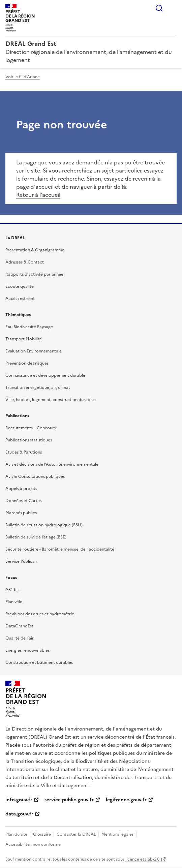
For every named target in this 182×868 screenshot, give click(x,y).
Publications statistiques (29, 440)
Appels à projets (21, 489)
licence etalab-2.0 (142, 859)
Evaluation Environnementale (34, 351)
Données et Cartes (23, 501)
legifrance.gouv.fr (126, 800)
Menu (173, 8)
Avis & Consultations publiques (35, 476)
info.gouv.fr (19, 800)
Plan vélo (14, 602)
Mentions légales (117, 834)
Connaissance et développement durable (45, 375)
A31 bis (12, 590)
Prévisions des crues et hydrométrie (40, 614)
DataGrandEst (19, 626)
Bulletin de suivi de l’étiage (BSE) (36, 537)
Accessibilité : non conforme (33, 844)
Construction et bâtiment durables (39, 662)
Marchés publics (21, 513)
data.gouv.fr (19, 814)
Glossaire (42, 834)
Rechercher (159, 8)
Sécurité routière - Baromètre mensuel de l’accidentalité (60, 549)
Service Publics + (21, 561)
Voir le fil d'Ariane (23, 77)
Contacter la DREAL (76, 834)
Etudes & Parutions (24, 452)
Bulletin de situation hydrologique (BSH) (44, 525)
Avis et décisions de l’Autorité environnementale (52, 464)
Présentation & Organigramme (35, 250)
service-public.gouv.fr (69, 800)
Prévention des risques (27, 363)
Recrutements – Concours (31, 428)
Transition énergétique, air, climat (38, 387)
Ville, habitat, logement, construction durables (50, 400)
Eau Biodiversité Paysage (29, 327)
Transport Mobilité (24, 339)
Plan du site (16, 834)
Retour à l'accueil (38, 195)
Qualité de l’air (20, 638)
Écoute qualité (20, 286)
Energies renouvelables (27, 650)
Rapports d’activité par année (34, 274)
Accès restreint (20, 299)
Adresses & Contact (25, 262)
